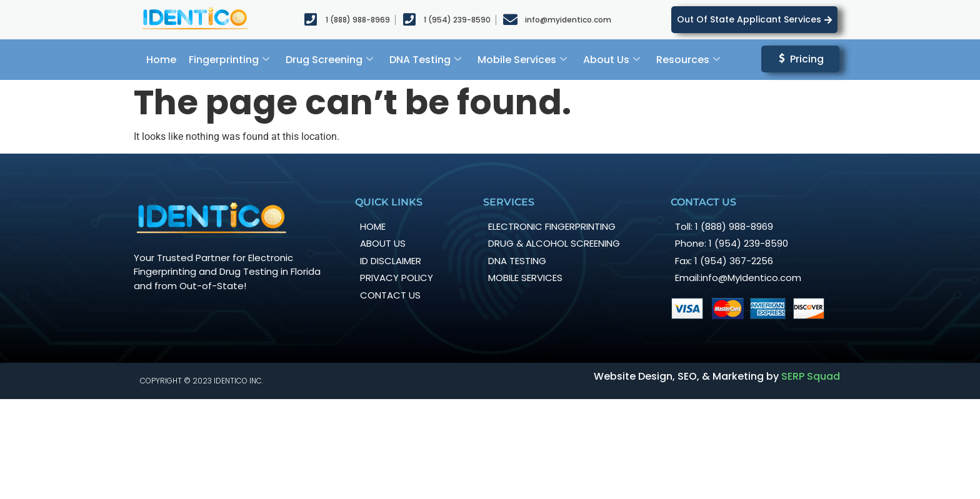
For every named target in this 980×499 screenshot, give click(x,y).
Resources (688, 60)
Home (161, 60)
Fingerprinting (229, 60)
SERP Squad (811, 376)
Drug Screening (329, 60)
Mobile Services (522, 60)
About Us (612, 60)
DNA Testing (425, 60)
